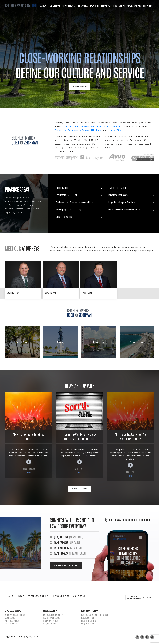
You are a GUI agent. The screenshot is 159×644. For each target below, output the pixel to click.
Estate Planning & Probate (113, 6)
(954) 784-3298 (61, 542)
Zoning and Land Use (73, 126)
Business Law (70, 6)
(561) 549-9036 (61, 553)
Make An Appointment (66, 565)
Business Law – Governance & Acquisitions (75, 202)
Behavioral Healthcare (89, 6)
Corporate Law (114, 126)
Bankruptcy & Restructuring (69, 209)
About (44, 6)
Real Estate (56, 6)
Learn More (80, 86)
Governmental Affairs (118, 188)
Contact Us (148, 6)
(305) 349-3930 (61, 537)
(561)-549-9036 (61, 548)
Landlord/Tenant (63, 188)
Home (10, 596)
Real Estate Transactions (95, 126)
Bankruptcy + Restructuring (68, 130)
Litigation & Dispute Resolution (122, 202)
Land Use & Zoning (64, 217)
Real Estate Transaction (67, 195)
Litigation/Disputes (116, 130)
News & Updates (134, 6)
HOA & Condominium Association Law (124, 209)
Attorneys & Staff (38, 596)
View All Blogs (79, 489)
